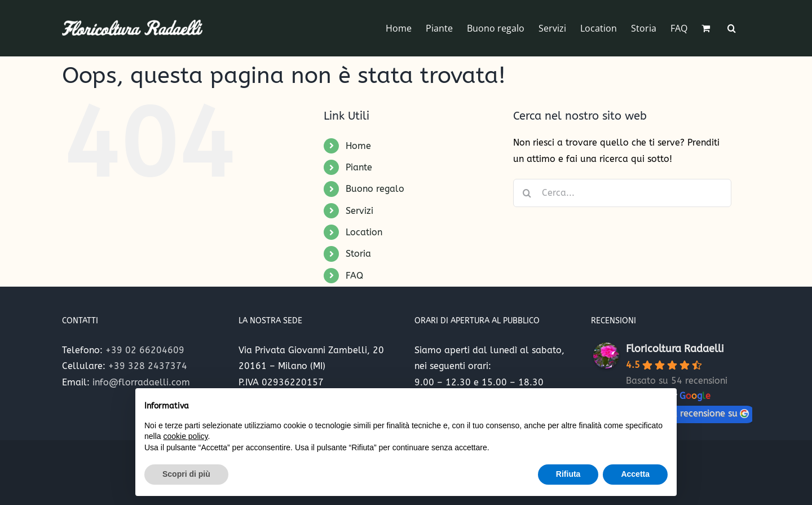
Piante (359, 167)
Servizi (359, 211)
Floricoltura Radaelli (675, 349)
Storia (358, 254)
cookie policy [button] (185, 436)
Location (364, 232)
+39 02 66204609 (145, 350)
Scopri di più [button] (186, 474)
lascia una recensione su (691, 413)
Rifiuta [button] (568, 474)
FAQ (354, 276)
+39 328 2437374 (148, 366)
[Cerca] (527, 193)
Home (358, 146)
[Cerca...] (622, 193)
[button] (732, 28)
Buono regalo (375, 189)
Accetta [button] (635, 474)
